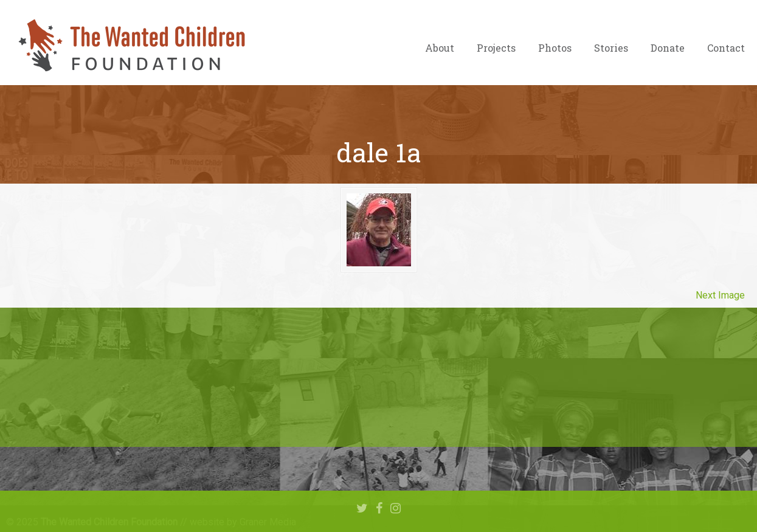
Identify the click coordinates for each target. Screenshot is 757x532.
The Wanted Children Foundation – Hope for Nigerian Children (131, 46)
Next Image (720, 295)
